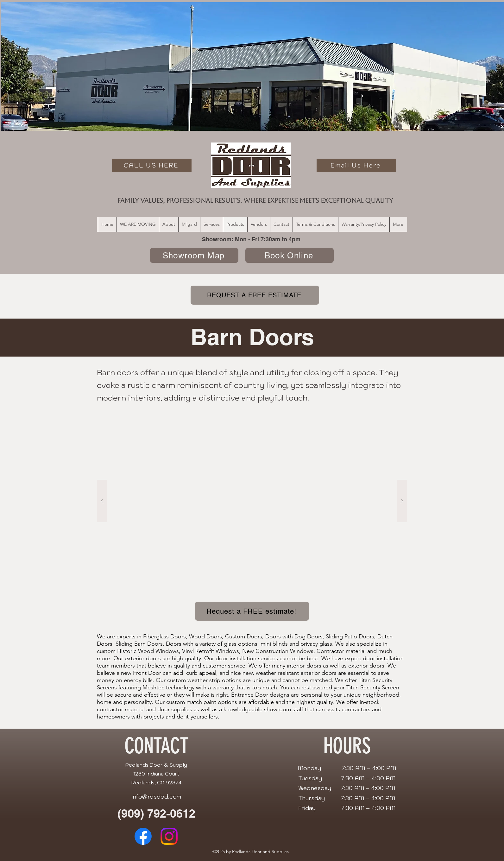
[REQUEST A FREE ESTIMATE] (255, 295)
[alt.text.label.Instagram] (169, 836)
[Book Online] (290, 255)
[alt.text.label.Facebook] (143, 836)
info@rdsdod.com (156, 797)
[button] (252, 501)
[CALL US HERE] (152, 165)
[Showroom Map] (194, 255)
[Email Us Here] (356, 165)
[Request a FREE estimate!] (252, 611)
